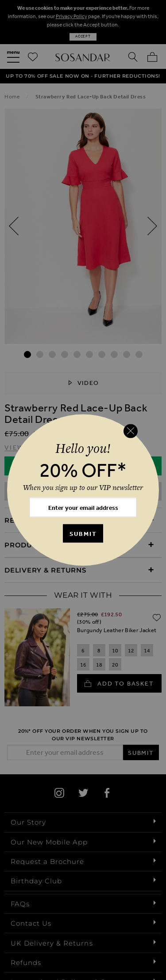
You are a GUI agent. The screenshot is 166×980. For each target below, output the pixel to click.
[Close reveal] (131, 431)
